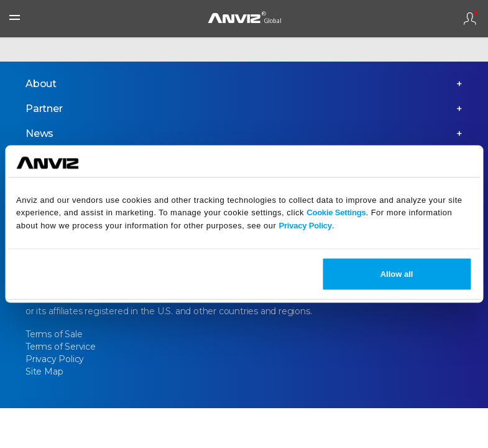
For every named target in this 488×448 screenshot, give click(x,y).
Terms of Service (61, 347)
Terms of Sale (54, 334)
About (41, 84)
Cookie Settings (336, 212)
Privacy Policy (306, 226)
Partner (44, 109)
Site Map (44, 371)
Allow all (397, 273)
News (39, 133)
